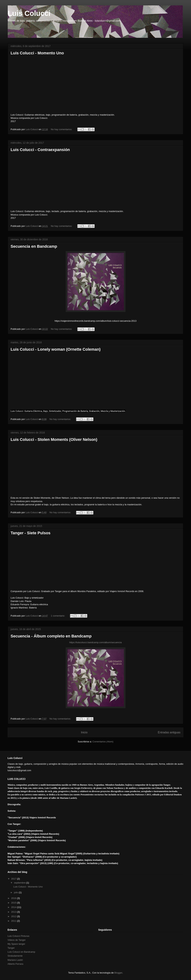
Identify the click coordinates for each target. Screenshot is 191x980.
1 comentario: (58, 616)
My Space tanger (16, 944)
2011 (14, 921)
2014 (14, 907)
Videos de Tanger (17, 940)
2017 (14, 879)
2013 (14, 912)
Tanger (11, 948)
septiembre (20, 883)
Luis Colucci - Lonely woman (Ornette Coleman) (56, 349)
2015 (14, 903)
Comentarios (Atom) (103, 742)
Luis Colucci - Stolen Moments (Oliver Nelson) (54, 440)
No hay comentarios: (62, 129)
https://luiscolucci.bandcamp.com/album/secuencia (95, 642)
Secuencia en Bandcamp (34, 246)
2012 (14, 916)
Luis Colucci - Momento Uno (37, 53)
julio (16, 892)
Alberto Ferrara (15, 964)
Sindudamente (15, 956)
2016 (14, 898)
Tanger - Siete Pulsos (31, 533)
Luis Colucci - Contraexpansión (40, 150)
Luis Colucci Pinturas (18, 936)
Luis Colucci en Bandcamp (21, 952)
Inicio (84, 732)
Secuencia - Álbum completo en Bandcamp (51, 636)
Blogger (118, 973)
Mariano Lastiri (15, 960)
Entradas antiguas (169, 732)
